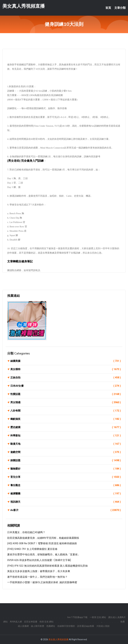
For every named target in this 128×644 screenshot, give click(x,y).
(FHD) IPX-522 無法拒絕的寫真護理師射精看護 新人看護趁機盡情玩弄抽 (47, 566)
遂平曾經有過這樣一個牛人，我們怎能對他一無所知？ (37, 577)
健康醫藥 (66, 494)
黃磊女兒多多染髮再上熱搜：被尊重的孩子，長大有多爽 (39, 571)
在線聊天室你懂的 (66, 626)
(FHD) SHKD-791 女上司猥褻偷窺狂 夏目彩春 (32, 549)
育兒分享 (66, 477)
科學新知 (66, 436)
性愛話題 (66, 394)
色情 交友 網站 (46, 622)
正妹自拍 (66, 378)
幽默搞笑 (66, 419)
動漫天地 (66, 444)
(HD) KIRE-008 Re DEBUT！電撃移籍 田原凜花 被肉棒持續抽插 (42, 543)
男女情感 (66, 402)
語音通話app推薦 (86, 626)
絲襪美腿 (66, 361)
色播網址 (51, 626)
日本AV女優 (66, 386)
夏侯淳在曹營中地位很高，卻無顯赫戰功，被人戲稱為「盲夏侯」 (44, 554)
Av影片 (66, 510)
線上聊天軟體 (38, 626)
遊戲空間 (66, 452)
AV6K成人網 (16, 622)
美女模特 (66, 369)
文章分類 (120, 8)
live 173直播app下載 (77, 617)
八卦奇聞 (66, 411)
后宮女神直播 (31, 622)
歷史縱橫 (66, 427)
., (102, 622)
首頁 (108, 8)
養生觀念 (66, 485)
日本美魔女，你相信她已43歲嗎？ (26, 532)
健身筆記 (27, 261)
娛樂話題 (66, 460)
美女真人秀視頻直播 (24, 6)
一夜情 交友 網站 (98, 617)
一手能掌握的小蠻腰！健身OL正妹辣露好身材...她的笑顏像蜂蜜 (42, 582)
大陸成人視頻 (103, 626)
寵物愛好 (66, 469)
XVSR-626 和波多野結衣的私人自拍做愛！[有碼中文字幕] (39, 560)
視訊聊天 (66, 502)
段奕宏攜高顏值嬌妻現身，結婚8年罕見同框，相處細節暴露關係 (43, 538)
